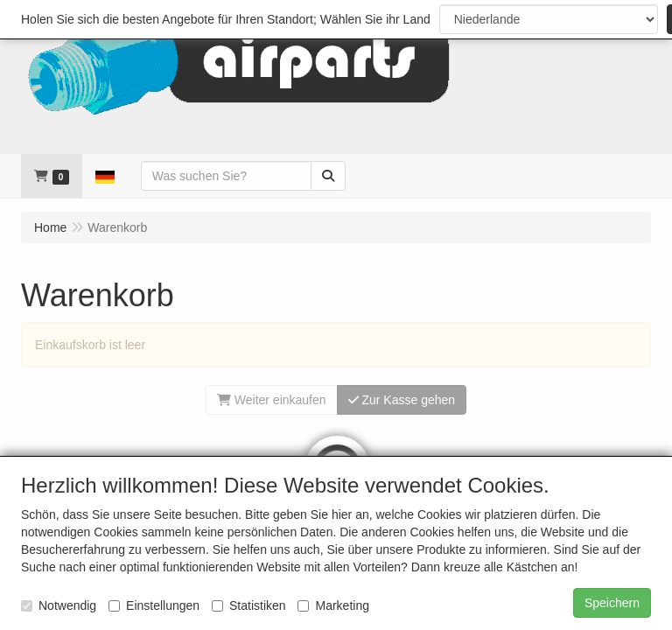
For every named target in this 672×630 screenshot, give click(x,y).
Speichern (612, 603)
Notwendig (59, 605)
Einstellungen (154, 605)
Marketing (333, 605)
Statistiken (249, 605)
